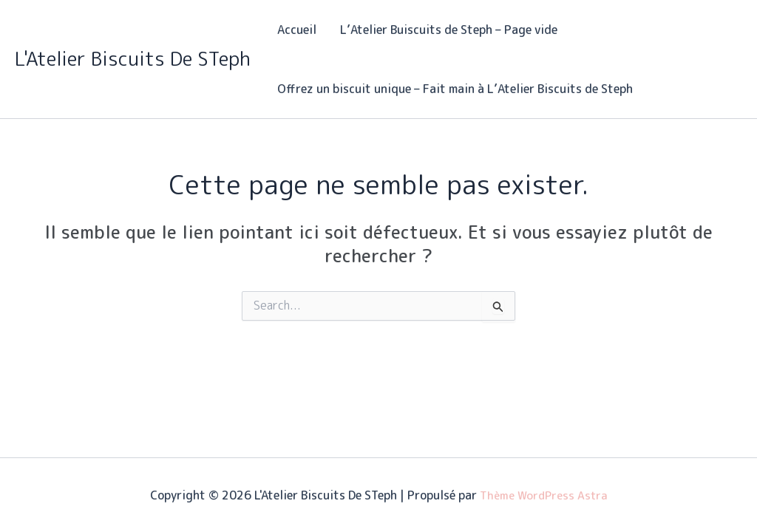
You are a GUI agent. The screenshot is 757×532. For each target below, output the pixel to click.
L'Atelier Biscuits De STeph (133, 58)
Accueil (297, 30)
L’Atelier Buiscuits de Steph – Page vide (449, 30)
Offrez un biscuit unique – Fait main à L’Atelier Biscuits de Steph (455, 89)
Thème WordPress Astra (544, 495)
